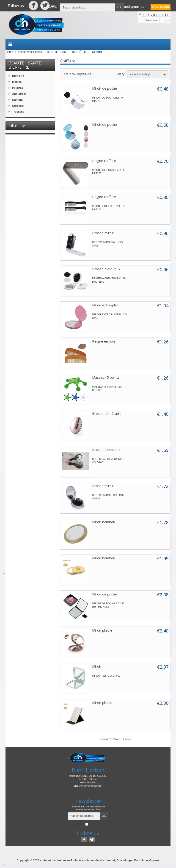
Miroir (97, 666)
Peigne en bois (104, 341)
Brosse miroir (103, 233)
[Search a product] (88, 7)
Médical (17, 82)
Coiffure (17, 100)
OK (119, 7)
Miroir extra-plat (105, 305)
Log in (166, 20)
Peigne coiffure (104, 161)
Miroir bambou (104, 522)
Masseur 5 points (106, 377)
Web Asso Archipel (69, 860)
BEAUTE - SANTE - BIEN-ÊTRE (26, 65)
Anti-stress (19, 94)
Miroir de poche (104, 88)
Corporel (18, 106)
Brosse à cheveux (106, 269)
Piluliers (18, 88)
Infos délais (161, 7)
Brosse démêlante (107, 413)
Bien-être (18, 76)
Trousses (18, 112)
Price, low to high (148, 75)
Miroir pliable (102, 630)
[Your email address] (84, 816)
